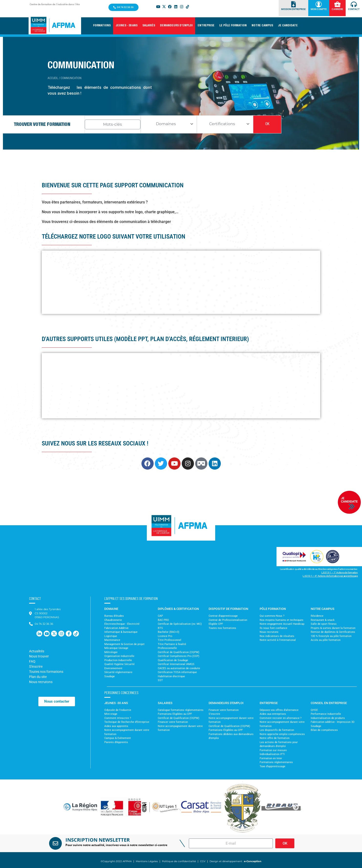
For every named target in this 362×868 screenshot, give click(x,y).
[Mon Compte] (319, 4)
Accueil (53, 78)
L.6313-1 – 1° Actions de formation (340, 572)
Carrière (337, 9)
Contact (354, 9)
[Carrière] (337, 4)
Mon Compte (319, 9)
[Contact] (354, 4)
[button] (102, 26)
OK (267, 124)
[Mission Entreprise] (293, 4)
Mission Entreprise (293, 9)
